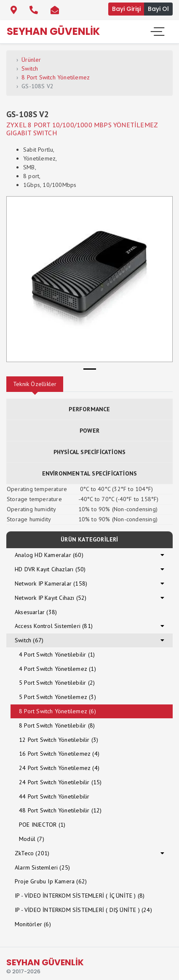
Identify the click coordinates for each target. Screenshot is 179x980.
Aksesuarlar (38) (36, 612)
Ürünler (31, 60)
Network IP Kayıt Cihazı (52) (51, 598)
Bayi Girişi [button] (126, 9)
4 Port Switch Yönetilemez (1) (57, 669)
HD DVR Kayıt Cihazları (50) (50, 569)
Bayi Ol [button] (158, 9)
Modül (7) (32, 839)
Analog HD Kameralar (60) (49, 555)
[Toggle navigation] (157, 32)
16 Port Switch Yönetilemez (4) (59, 754)
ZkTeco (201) (32, 853)
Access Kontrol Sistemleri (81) (54, 626)
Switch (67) (29, 640)
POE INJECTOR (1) (42, 825)
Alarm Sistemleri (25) (42, 867)
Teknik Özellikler (35, 384)
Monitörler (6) (33, 924)
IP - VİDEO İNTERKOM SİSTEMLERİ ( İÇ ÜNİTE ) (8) (80, 896)
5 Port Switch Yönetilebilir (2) (57, 683)
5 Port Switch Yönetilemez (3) (57, 697)
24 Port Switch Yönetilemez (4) (59, 768)
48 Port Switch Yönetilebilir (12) (60, 810)
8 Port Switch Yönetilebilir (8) (57, 725)
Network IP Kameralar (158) (51, 583)
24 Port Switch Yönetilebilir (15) (60, 782)
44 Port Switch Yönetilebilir (54, 796)
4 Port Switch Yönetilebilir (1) (57, 654)
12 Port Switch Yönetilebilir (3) (59, 740)
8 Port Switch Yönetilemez (56, 77)
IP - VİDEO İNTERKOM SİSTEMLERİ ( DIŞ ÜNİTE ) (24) (83, 910)
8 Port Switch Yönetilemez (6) (57, 711)
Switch (30, 68)
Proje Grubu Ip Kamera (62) (51, 881)
